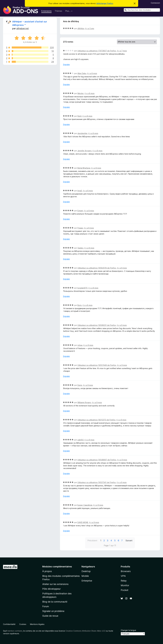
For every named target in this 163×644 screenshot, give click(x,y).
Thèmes (58, 11)
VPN (123, 576)
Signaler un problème (53, 611)
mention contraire (15, 631)
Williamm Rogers (84, 402)
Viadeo (80, 248)
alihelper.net (23, 28)
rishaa (80, 345)
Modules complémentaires (57, 567)
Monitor (125, 585)
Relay (124, 581)
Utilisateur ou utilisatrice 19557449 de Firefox (97, 365)
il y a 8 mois (92, 73)
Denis (80, 385)
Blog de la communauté (55, 602)
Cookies (23, 624)
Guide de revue (50, 616)
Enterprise (87, 581)
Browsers (126, 571)
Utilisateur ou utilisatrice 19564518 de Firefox (97, 268)
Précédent (92, 541)
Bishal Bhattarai (84, 168)
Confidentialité (9, 624)
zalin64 (80, 440)
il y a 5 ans (90, 28)
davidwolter (82, 133)
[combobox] (142, 10)
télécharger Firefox (105, 3)
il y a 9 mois (122, 325)
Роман (80, 228)
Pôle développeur (51, 589)
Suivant (129, 541)
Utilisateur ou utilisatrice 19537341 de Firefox (97, 482)
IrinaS (80, 191)
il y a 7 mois (122, 51)
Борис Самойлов (85, 505)
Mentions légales (37, 624)
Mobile (85, 576)
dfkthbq (81, 28)
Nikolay (81, 93)
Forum (46, 606)
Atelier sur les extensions (55, 584)
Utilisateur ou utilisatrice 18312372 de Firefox (96, 420)
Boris (80, 305)
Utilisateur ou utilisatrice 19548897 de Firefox (97, 460)
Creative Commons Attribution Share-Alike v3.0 (85, 631)
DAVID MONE (83, 522)
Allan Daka (82, 73)
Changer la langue (128, 630)
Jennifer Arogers (84, 151)
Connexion (155, 3)
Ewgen (80, 211)
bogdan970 (82, 288)
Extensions (46, 11)
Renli (79, 116)
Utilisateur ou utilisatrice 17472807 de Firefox (97, 51)
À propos (47, 571)
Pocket (125, 590)
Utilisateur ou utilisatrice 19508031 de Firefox (97, 325)
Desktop (86, 571)
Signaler (66, 64)
